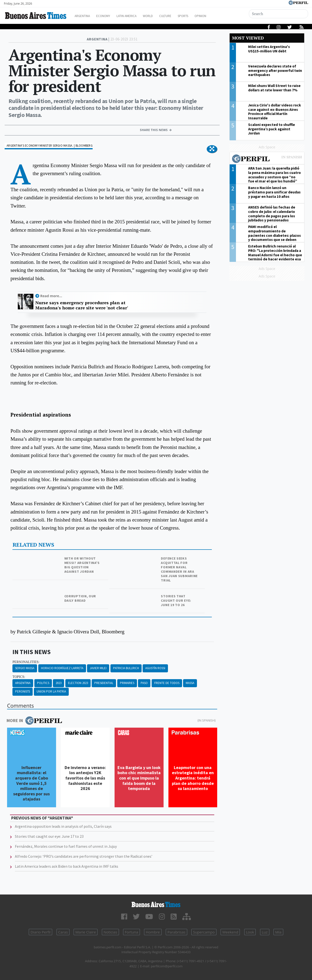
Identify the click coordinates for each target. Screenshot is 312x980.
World (160, 16)
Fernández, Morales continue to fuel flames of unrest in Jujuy (66, 846)
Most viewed (248, 38)
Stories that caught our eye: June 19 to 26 (176, 600)
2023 (58, 683)
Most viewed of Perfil (267, 159)
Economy (109, 16)
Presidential (104, 683)
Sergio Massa (25, 668)
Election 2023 (78, 683)
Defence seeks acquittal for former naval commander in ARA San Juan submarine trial (179, 569)
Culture (180, 16)
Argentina (86, 16)
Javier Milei (98, 668)
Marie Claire (86, 932)
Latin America (136, 16)
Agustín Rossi (155, 668)
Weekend (230, 932)
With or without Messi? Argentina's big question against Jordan (82, 565)
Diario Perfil (40, 932)
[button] (212, 149)
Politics (43, 683)
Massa (190, 683)
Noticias (110, 932)
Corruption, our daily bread (80, 598)
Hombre (153, 932)
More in (34, 721)
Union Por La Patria (51, 691)
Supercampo (204, 932)
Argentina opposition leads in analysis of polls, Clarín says (63, 826)
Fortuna (132, 932)
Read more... (51, 296)
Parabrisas (176, 932)
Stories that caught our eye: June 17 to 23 (49, 836)
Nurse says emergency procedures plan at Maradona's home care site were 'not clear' (82, 305)
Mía (278, 932)
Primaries (127, 683)
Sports (200, 16)
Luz (265, 932)
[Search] (279, 14)
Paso (144, 683)
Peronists (23, 691)
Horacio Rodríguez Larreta (62, 668)
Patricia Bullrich (126, 668)
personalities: (26, 662)
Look (250, 932)
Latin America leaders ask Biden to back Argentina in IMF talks (67, 866)
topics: (19, 677)
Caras (63, 932)
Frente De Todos (167, 683)
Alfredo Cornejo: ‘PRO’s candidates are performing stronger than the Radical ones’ (84, 856)
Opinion (219, 16)
